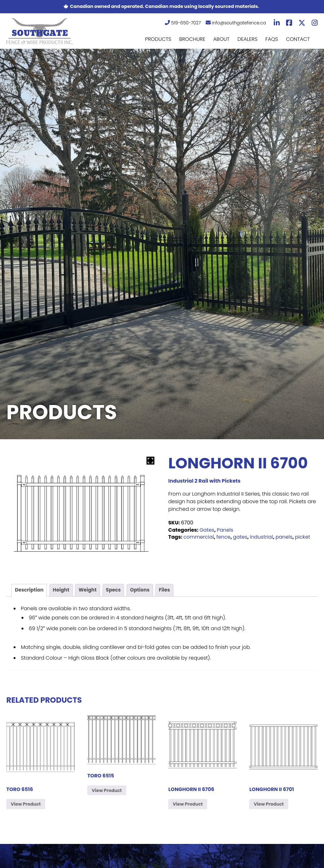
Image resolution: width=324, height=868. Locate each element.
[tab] (30, 591)
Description (30, 590)
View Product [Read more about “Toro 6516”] (26, 805)
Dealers (247, 39)
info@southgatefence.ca (236, 23)
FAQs (272, 39)
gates (241, 537)
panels (285, 537)
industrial (262, 537)
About (221, 39)
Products (158, 39)
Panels (225, 530)
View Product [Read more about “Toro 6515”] (107, 791)
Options (144, 590)
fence (224, 537)
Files (169, 590)
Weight (90, 590)
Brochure (192, 39)
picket (304, 537)
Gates (207, 530)
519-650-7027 (183, 23)
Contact (298, 39)
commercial (199, 537)
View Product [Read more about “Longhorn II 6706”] (188, 805)
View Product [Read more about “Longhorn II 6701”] (269, 805)
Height (63, 590)
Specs (117, 590)
